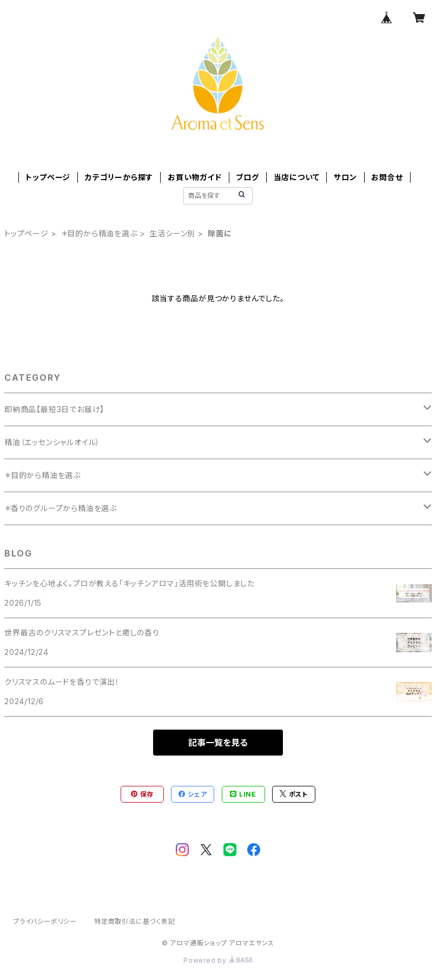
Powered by (218, 960)
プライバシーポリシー (45, 921)
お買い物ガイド (195, 177)
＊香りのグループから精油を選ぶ (61, 508)
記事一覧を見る (218, 743)
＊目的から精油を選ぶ (99, 233)
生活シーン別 (172, 233)
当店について (297, 177)
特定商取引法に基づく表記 (135, 921)
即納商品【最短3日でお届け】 (54, 409)
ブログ (247, 177)
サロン (345, 177)
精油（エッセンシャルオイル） (52, 442)
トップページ (48, 177)
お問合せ (387, 177)
